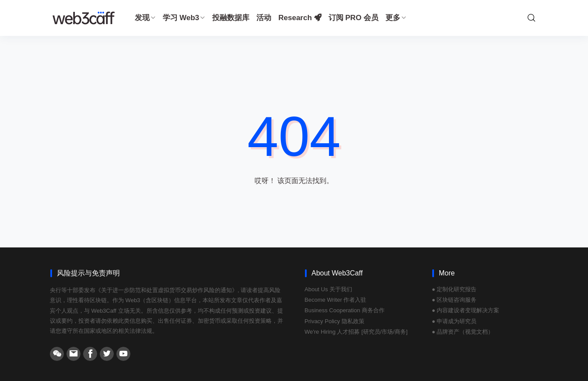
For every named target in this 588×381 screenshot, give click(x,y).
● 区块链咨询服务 (454, 300)
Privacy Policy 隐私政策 (334, 321)
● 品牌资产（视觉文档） (463, 332)
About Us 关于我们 (328, 289)
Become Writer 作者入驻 (335, 300)
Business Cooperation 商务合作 (345, 310)
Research (300, 18)
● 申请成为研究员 (454, 321)
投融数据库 (231, 18)
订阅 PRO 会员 (353, 18)
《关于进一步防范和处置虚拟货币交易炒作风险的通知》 (166, 290)
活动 (264, 18)
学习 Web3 (184, 18)
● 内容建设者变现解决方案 (465, 310)
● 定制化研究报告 (454, 289)
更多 (396, 18)
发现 (145, 18)
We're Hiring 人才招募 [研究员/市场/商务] (356, 332)
